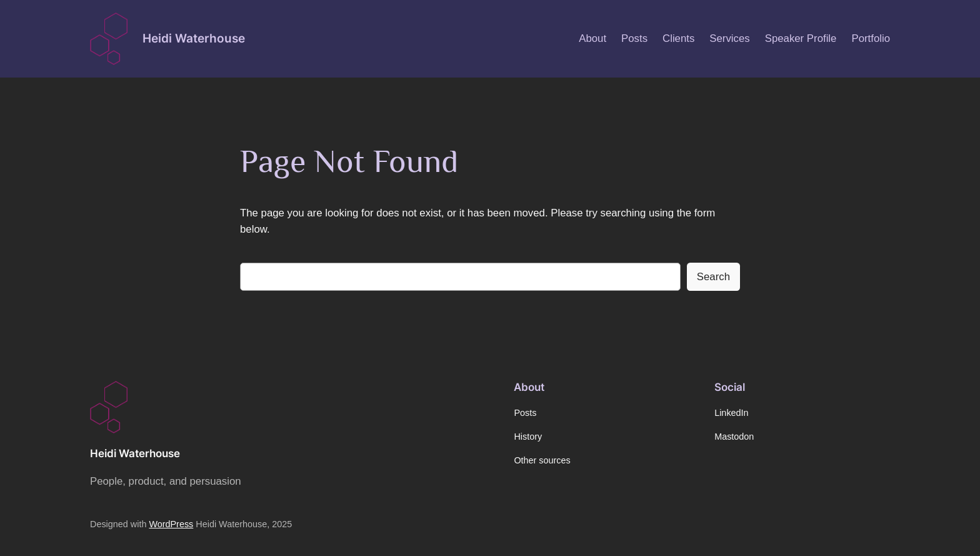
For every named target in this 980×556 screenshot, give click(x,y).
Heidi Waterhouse (194, 38)
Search (713, 277)
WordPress (171, 524)
